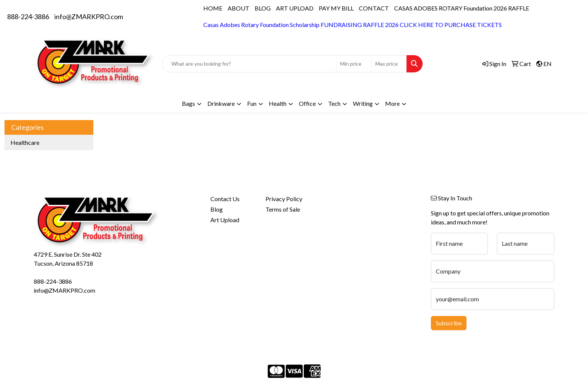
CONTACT (374, 8)
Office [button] (307, 103)
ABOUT (238, 8)
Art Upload (225, 220)
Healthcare (25, 142)
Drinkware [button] (221, 103)
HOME (213, 8)
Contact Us (225, 199)
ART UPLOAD (295, 8)
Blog (217, 209)
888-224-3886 (28, 17)
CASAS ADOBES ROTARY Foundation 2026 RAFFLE (462, 8)
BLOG (263, 8)
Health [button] (278, 103)
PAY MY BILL (336, 8)
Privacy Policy (284, 199)
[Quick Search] (249, 64)
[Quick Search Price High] (389, 64)
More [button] (392, 103)
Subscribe (449, 323)
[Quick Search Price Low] (354, 64)
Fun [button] (252, 103)
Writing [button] (363, 103)
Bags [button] (188, 103)
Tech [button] (334, 103)
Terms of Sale (283, 209)
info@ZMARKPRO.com (89, 17)
